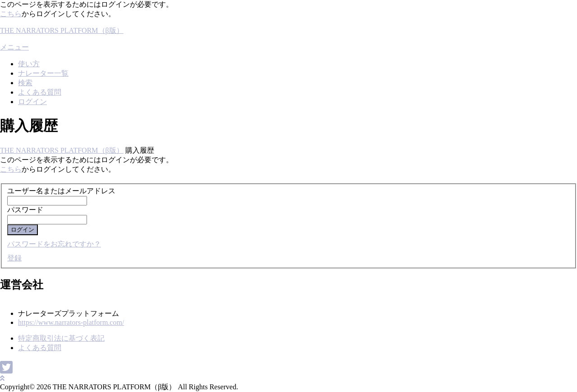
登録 (14, 258)
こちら (11, 14)
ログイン (32, 102)
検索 (25, 83)
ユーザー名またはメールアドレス (61, 191)
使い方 (29, 64)
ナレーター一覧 (43, 73)
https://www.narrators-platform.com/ (71, 322)
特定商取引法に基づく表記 (61, 338)
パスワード (25, 210)
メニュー (14, 47)
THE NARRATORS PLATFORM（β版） (62, 30)
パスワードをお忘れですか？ (54, 244)
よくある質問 (40, 92)
